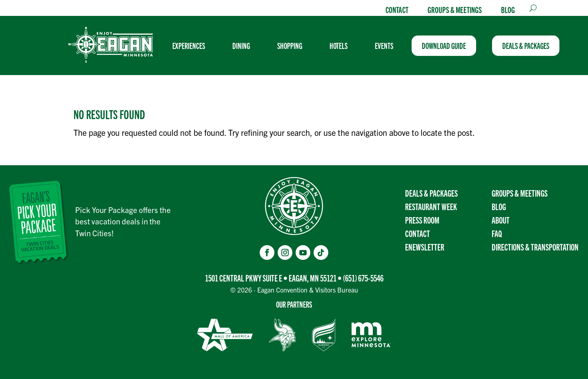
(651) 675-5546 (363, 278)
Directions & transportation (535, 247)
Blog (508, 9)
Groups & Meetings (455, 9)
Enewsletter (425, 247)
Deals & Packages (431, 193)
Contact (397, 9)
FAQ (497, 233)
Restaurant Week (431, 206)
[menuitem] (192, 46)
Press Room (422, 220)
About (501, 220)
